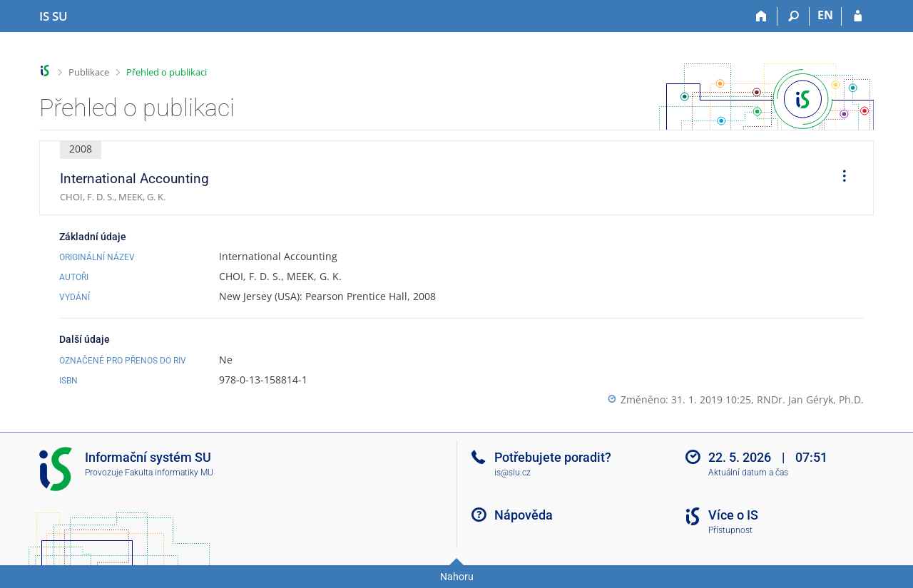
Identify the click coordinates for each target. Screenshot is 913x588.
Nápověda (524, 515)
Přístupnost (730, 530)
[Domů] (761, 16)
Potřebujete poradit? (553, 457)
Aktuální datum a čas (748, 473)
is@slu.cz (512, 473)
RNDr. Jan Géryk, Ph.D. (810, 399)
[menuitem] (840, 178)
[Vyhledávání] (794, 16)
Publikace (89, 72)
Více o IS (733, 515)
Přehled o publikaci (167, 72)
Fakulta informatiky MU (169, 473)
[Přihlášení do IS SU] (858, 16)
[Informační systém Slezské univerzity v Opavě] (53, 16)
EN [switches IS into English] (825, 15)
